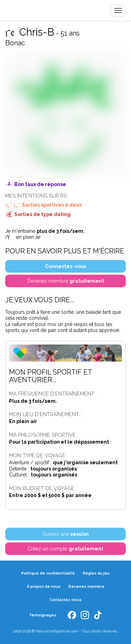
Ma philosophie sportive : (44, 435)
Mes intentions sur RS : (37, 196)
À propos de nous (44, 586)
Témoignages (43, 615)
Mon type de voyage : (38, 455)
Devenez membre (86, 586)
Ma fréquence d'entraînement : (53, 394)
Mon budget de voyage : (43, 488)
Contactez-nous (65, 600)
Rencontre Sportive (12, 10)
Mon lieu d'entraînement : (45, 414)
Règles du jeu (96, 573)
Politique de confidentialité (48, 573)
